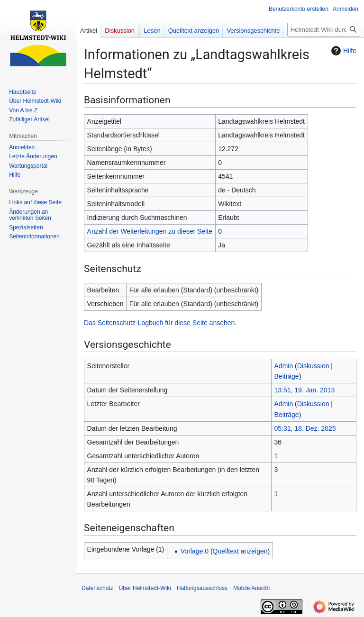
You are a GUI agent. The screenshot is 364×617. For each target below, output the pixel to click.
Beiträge (287, 376)
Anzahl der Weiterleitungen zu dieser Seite (150, 231)
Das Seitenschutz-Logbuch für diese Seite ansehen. (160, 323)
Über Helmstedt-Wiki (145, 588)
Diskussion (313, 366)
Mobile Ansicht (251, 588)
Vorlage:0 (195, 551)
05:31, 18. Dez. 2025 (305, 428)
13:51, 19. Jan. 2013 (305, 390)
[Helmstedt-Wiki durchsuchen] (324, 30)
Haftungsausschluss (202, 588)
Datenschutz (97, 588)
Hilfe (343, 51)
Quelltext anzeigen (240, 551)
